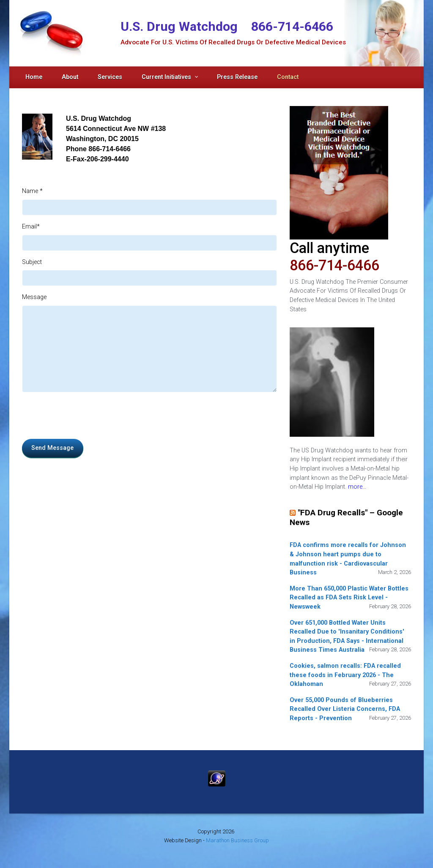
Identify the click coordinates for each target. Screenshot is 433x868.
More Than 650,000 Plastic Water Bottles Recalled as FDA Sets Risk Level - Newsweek (349, 598)
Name (32, 191)
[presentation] (86, 416)
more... (357, 487)
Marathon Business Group (237, 840)
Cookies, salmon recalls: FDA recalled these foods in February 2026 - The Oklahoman (345, 675)
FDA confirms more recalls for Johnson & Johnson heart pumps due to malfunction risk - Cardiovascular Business (348, 559)
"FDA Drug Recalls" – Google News (346, 517)
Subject (32, 262)
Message (34, 297)
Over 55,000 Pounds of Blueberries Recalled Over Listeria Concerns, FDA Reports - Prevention (345, 709)
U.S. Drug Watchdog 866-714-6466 (227, 26)
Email (31, 227)
